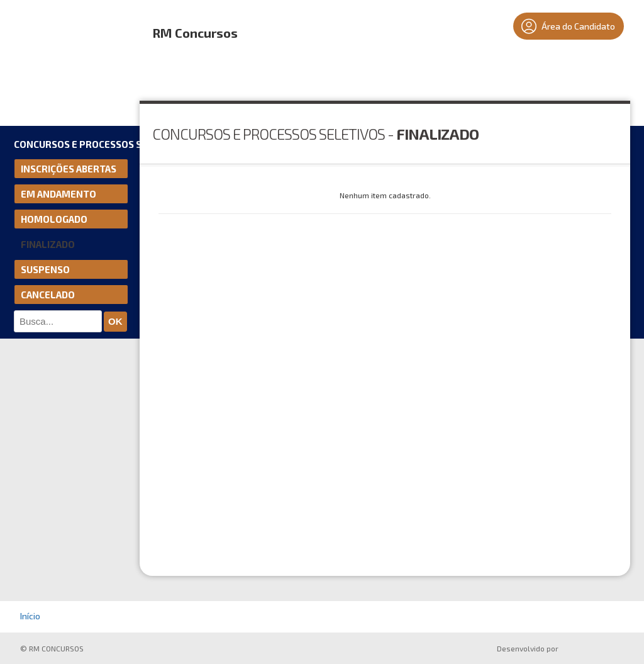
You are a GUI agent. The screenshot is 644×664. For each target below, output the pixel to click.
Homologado (54, 219)
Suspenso (45, 269)
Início (30, 616)
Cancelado (48, 295)
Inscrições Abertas (69, 169)
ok (115, 321)
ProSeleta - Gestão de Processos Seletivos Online (594, 650)
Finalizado (48, 244)
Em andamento (58, 194)
